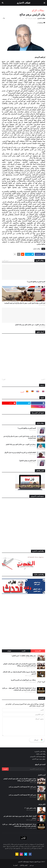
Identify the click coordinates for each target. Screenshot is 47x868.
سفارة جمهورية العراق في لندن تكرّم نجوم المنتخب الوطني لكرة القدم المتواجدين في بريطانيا (19, 665)
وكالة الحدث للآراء (41, 754)
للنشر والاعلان (24, 865)
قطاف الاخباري (23, 3)
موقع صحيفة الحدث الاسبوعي (38, 756)
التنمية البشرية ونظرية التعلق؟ (28, 461)
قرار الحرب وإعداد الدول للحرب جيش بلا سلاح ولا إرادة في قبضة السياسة (25, 303)
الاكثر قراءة (38, 651)
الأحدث (23, 651)
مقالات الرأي (38, 10)
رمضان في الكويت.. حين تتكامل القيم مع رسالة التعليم (30, 325)
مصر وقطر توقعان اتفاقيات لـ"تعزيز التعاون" (23, 656)
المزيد (22, 392)
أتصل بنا (15, 865)
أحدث (43, 380)
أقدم (4, 380)
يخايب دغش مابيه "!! (30, 808)
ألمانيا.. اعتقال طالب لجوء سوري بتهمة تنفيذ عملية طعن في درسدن (20, 817)
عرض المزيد (5, 261)
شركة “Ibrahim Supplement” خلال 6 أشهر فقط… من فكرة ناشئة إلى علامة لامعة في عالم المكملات (19, 689)
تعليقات (9, 651)
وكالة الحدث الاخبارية (40, 752)
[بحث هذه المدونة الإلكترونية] (27, 769)
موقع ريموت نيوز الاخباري (39, 759)
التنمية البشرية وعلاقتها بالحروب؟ (36, 282)
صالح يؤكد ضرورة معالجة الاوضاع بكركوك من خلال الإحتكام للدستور (19, 673)
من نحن (32, 865)
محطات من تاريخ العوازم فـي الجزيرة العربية (23, 680)
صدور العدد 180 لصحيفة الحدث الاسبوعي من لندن (22, 795)
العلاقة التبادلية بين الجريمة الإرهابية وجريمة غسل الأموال (20, 453)
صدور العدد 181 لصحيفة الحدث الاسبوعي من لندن (22, 787)
